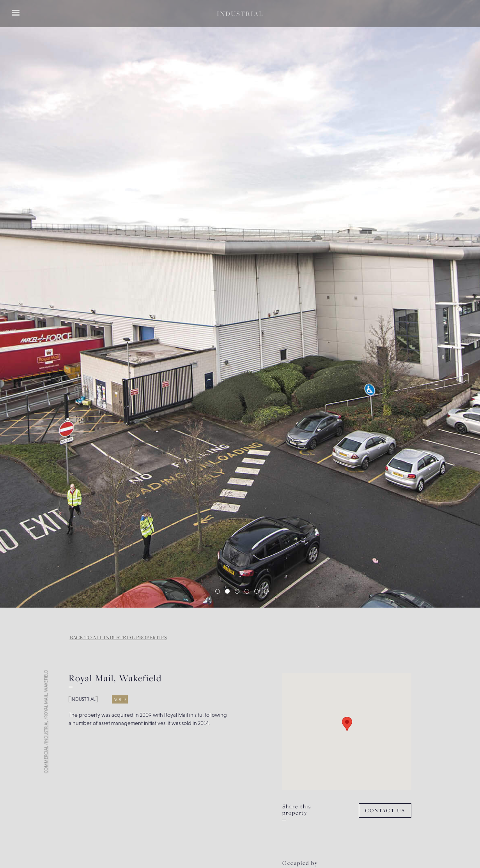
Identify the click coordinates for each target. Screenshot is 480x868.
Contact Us (385, 811)
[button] (23, 304)
